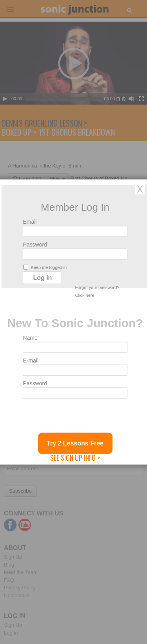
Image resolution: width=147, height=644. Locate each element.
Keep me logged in (45, 267)
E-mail (31, 361)
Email (30, 222)
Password (35, 245)
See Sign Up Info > (75, 458)
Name (30, 338)
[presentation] (82, 418)
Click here (85, 295)
